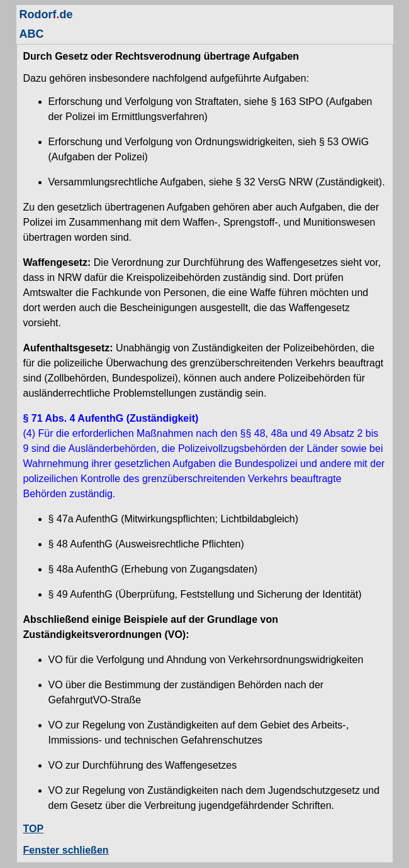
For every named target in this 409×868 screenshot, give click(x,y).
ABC (32, 34)
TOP (34, 829)
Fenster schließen (66, 850)
